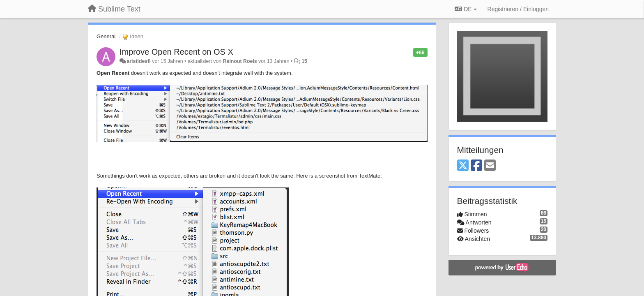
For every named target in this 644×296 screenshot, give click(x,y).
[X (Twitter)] (463, 166)
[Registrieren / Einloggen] (518, 9)
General (106, 36)
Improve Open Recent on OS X (176, 52)
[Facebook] (476, 166)
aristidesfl (138, 61)
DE (466, 9)
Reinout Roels (240, 61)
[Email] (490, 166)
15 (304, 61)
